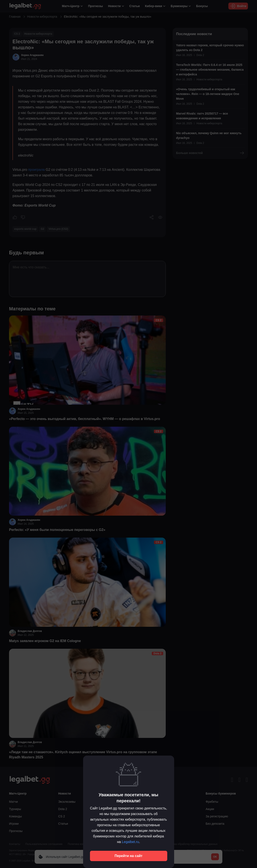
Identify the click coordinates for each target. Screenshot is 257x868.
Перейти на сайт (128, 856)
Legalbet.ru (130, 842)
